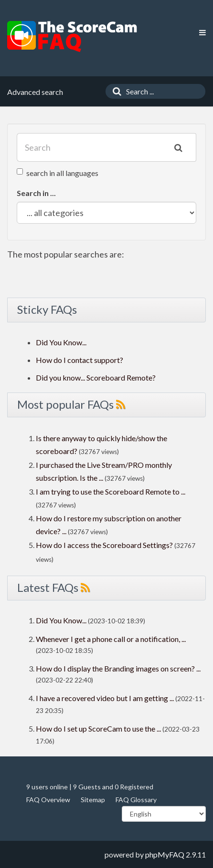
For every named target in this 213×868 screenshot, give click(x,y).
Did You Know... (61, 342)
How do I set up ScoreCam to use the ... (98, 728)
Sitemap (93, 800)
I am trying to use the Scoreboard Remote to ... (111, 491)
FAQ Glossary (136, 800)
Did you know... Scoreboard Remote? (96, 377)
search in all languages (58, 173)
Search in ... (36, 193)
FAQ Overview (48, 800)
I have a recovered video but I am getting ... (105, 698)
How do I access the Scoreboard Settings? (104, 545)
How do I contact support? (80, 360)
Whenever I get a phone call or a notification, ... (111, 639)
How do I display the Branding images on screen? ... (118, 668)
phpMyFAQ (165, 854)
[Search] (115, 91)
